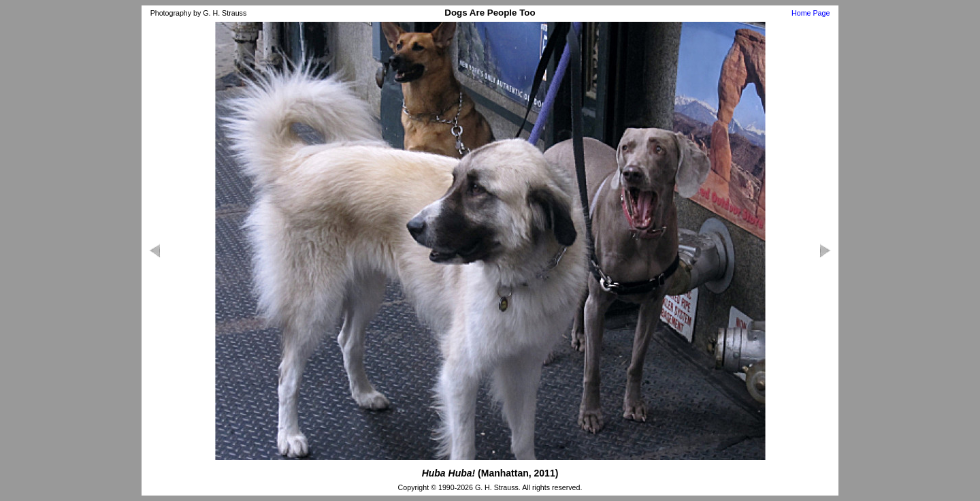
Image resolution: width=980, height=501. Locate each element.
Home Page (811, 13)
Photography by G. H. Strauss (199, 13)
